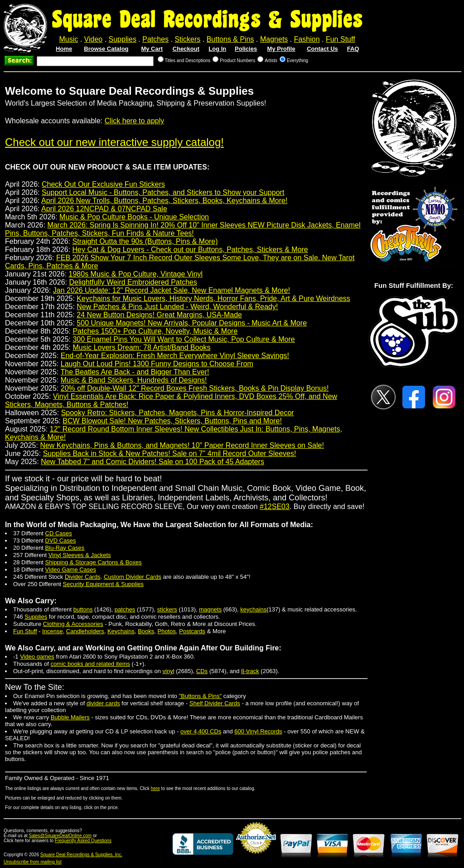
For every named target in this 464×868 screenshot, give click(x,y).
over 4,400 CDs (201, 731)
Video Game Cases (71, 570)
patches (125, 609)
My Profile (281, 49)
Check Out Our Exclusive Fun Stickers (103, 184)
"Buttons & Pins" (201, 696)
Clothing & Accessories (73, 624)
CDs (202, 671)
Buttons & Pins (230, 39)
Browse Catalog (106, 49)
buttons (83, 609)
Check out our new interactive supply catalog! (114, 142)
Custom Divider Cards (133, 577)
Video (94, 39)
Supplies (123, 39)
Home (64, 49)
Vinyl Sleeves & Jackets (80, 555)
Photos (167, 631)
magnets (210, 609)
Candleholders (85, 631)
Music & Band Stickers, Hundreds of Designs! (134, 380)
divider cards (103, 703)
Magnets (274, 39)
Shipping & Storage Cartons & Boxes (94, 562)
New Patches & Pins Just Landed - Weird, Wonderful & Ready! (177, 307)
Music (68, 39)
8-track (250, 671)
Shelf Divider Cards (215, 703)
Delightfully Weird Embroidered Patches (133, 282)
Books (146, 631)
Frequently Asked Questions (83, 841)
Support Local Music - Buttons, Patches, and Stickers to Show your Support (163, 192)
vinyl (169, 671)
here (155, 788)
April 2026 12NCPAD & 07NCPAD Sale (104, 209)
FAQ (353, 49)
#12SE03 (275, 507)
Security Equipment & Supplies (103, 584)
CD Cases (59, 533)
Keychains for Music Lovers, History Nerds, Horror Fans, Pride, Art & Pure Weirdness (213, 298)
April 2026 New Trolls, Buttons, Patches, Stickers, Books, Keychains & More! (164, 201)
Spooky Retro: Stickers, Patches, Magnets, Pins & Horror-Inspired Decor (178, 413)
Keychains (121, 631)
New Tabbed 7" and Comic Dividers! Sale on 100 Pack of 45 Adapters (152, 462)
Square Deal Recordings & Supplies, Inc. (81, 855)
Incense (53, 631)
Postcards (192, 631)
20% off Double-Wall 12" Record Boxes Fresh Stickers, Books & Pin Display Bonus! (195, 388)
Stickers (187, 39)
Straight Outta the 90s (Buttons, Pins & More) (145, 241)
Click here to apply (135, 121)
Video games (37, 657)
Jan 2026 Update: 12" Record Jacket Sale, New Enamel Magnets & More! (172, 290)
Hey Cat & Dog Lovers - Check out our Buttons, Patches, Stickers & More (190, 250)
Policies (246, 49)
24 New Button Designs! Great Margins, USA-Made (159, 315)
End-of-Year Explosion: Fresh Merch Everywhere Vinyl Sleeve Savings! (175, 356)
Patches (155, 39)
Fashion (307, 39)
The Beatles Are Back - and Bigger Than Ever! (135, 372)
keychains (253, 609)
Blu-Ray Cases (65, 548)
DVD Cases (61, 541)
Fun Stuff (341, 39)
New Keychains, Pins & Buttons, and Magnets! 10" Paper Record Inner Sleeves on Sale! (182, 445)
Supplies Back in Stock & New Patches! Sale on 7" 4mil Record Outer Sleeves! (170, 453)
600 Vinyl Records (258, 731)
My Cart (152, 49)
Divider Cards (83, 577)
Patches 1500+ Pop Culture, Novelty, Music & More (155, 331)
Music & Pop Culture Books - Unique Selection (134, 217)
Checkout (186, 49)
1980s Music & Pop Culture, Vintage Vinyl (136, 274)
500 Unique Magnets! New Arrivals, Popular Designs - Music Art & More (192, 323)
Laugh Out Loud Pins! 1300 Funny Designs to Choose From (157, 364)
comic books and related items (90, 664)
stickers (167, 609)
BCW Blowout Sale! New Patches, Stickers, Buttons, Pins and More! (172, 421)
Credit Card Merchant (256, 857)
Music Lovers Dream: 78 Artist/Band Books (141, 347)
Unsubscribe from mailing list (33, 862)
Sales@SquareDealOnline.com (60, 836)
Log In (217, 49)
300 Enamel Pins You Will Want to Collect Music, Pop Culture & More (184, 339)
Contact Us (322, 49)
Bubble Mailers (70, 717)
